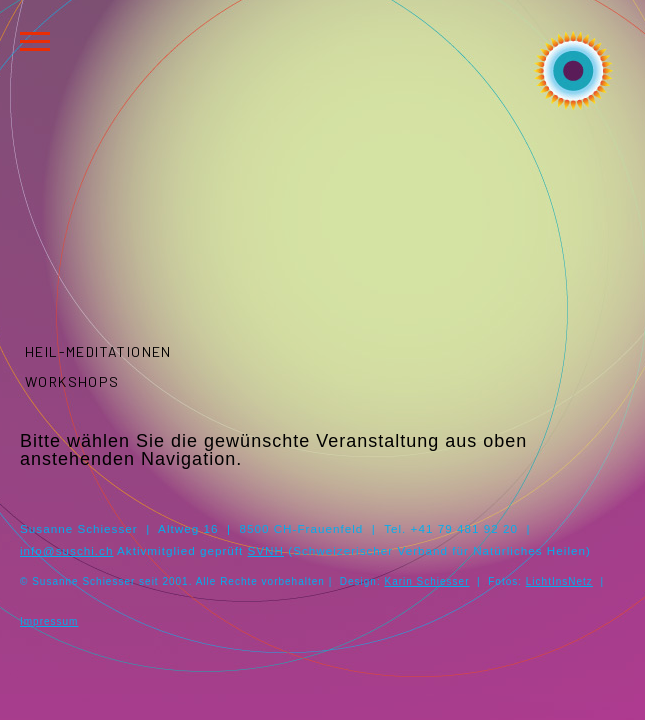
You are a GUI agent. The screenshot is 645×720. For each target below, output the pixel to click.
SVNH (266, 550)
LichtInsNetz (559, 581)
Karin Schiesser (426, 581)
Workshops (72, 381)
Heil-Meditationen (98, 351)
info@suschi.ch (66, 550)
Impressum (49, 621)
